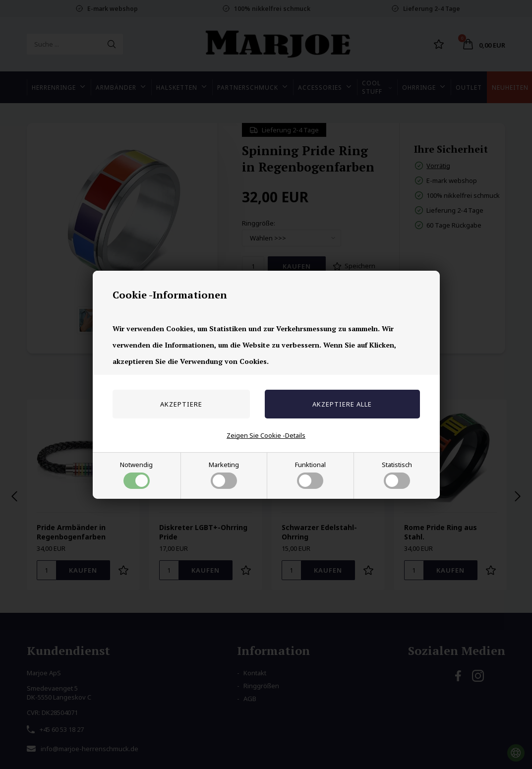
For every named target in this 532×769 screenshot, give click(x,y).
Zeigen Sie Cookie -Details (266, 435)
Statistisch (397, 474)
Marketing (224, 474)
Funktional (310, 474)
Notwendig (136, 474)
